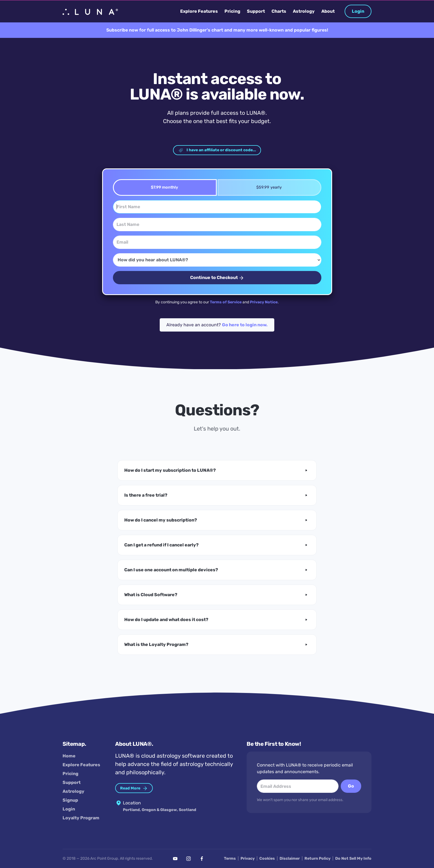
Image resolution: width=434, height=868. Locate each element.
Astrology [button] (304, 11)
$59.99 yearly (267, 187)
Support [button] (256, 11)
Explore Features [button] (199, 11)
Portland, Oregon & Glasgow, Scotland (160, 810)
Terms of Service (226, 302)
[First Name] (217, 207)
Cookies (267, 858)
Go (351, 786)
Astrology (73, 791)
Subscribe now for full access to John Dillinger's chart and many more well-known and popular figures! (217, 30)
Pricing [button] (232, 11)
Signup (70, 800)
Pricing (70, 774)
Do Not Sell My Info (353, 858)
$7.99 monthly (163, 187)
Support (72, 782)
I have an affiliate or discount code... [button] (217, 150)
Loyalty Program (81, 818)
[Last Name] (217, 225)
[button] (217, 470)
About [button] (328, 11)
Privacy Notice (264, 302)
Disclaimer (290, 858)
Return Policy (317, 858)
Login (358, 11)
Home (69, 756)
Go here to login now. (245, 325)
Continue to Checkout (217, 278)
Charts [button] (279, 11)
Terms (230, 858)
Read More (134, 788)
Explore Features (81, 765)
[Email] (217, 242)
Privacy (248, 858)
